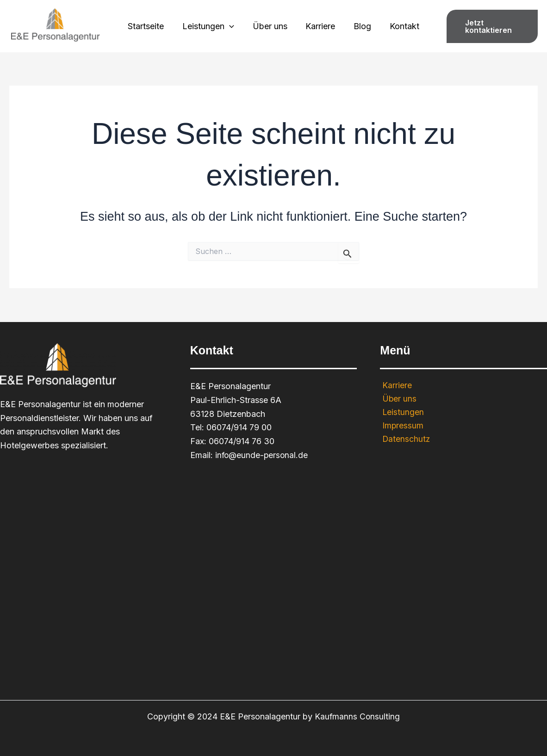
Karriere (319, 26)
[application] (232, 26)
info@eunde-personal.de (263, 455)
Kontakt (400, 26)
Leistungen (211, 26)
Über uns (270, 26)
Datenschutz (404, 440)
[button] (490, 26)
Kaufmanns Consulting (357, 716)
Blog (360, 26)
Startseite (150, 26)
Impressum (401, 426)
